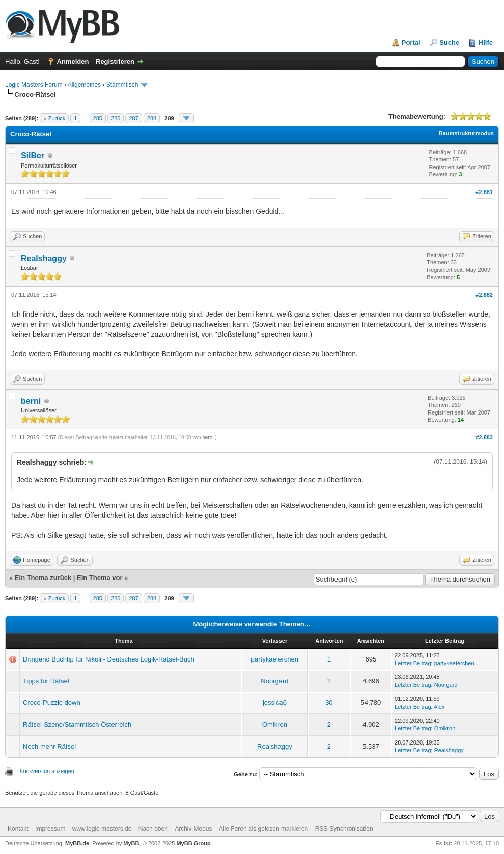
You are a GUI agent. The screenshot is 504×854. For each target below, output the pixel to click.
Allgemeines (84, 85)
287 (133, 118)
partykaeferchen (275, 659)
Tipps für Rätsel (46, 681)
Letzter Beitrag (413, 663)
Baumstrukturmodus (466, 133)
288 (152, 118)
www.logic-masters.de (102, 829)
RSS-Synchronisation (344, 829)
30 (329, 703)
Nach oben (153, 829)
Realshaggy (44, 258)
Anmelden (73, 61)
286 (116, 118)
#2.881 (484, 192)
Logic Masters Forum (34, 85)
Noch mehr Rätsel (49, 746)
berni (31, 401)
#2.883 (484, 437)
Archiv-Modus (193, 829)
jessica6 (275, 703)
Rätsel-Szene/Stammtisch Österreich (77, 724)
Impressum (50, 829)
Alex (439, 707)
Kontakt (18, 829)
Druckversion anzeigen (46, 771)
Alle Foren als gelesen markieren (263, 829)
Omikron (275, 724)
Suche (449, 43)
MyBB (131, 843)
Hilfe (486, 43)
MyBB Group (193, 843)
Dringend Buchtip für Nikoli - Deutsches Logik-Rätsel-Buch (109, 659)
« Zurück (54, 118)
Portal (411, 43)
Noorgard (274, 681)
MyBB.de (77, 843)
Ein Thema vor (100, 578)
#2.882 (484, 295)
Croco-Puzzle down (52, 703)
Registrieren (115, 61)
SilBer (33, 156)
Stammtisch (122, 85)
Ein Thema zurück (43, 578)
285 (98, 118)
